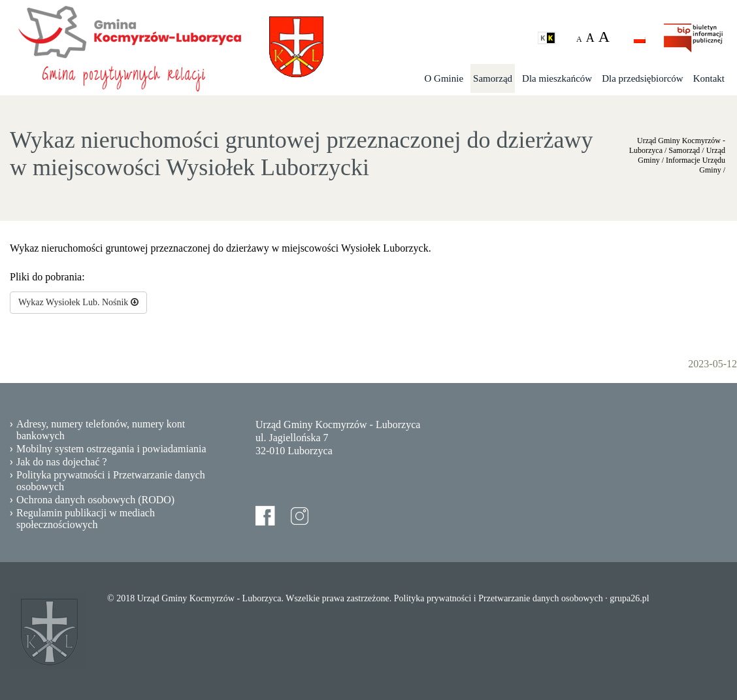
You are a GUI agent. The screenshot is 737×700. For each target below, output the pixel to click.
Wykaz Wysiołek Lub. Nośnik (78, 302)
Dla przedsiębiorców (643, 78)
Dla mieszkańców (557, 78)
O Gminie (444, 78)
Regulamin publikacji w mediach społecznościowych (86, 519)
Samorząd (493, 78)
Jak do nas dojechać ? (62, 462)
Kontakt (709, 78)
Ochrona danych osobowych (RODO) (95, 500)
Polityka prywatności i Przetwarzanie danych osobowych (111, 481)
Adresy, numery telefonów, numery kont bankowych (101, 430)
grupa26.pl (629, 598)
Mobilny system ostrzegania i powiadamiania (111, 449)
